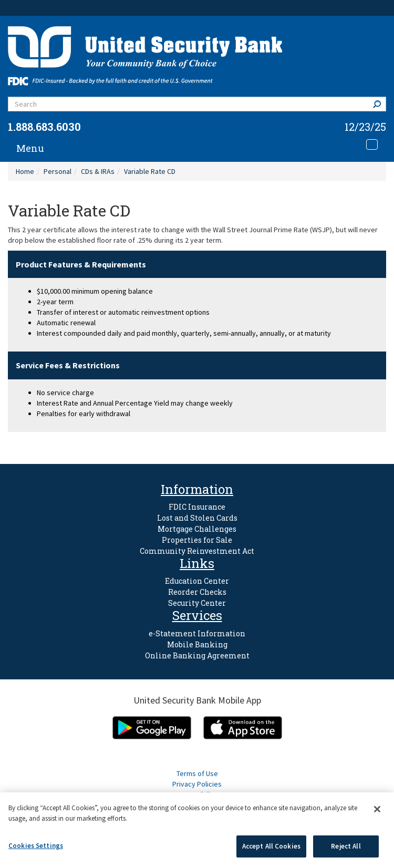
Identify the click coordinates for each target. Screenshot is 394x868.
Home (25, 171)
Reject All (346, 846)
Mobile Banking (197, 644)
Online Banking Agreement (197, 655)
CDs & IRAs (98, 171)
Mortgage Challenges (197, 529)
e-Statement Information (197, 633)
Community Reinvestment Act (197, 551)
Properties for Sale (197, 540)
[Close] (377, 809)
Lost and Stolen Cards (197, 518)
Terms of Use (197, 773)
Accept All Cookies (271, 846)
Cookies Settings (36, 846)
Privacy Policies (197, 784)
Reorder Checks (197, 592)
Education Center (197, 581)
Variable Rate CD (150, 171)
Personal (58, 171)
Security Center (197, 603)
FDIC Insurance (197, 507)
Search (379, 104)
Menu (30, 148)
